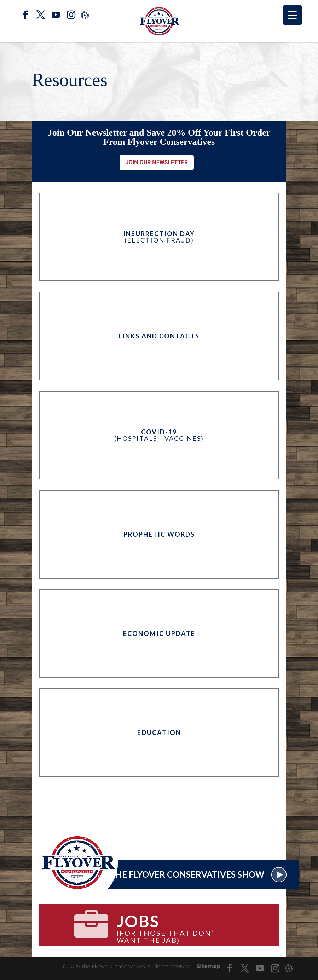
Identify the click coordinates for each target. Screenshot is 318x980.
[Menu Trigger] (292, 15)
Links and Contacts (159, 336)
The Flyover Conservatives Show (198, 874)
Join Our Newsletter (157, 162)
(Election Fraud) (159, 237)
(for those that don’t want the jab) (180, 925)
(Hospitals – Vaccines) (159, 435)
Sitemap (208, 966)
